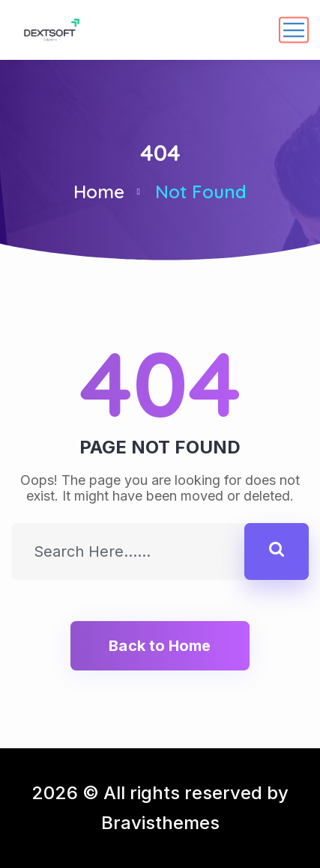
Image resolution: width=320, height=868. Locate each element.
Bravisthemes (160, 823)
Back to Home (160, 646)
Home (99, 192)
